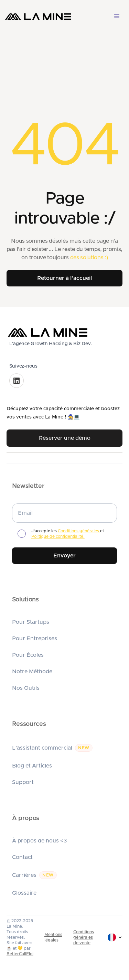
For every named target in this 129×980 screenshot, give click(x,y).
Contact (22, 857)
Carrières (24, 875)
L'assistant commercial (42, 748)
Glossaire (24, 893)
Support (23, 782)
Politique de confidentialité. (58, 536)
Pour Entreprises (35, 639)
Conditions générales (79, 531)
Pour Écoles (28, 655)
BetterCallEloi (20, 954)
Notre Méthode (32, 672)
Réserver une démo (65, 438)
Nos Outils (26, 688)
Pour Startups (31, 622)
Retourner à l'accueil (64, 278)
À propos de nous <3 (40, 841)
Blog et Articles (32, 766)
